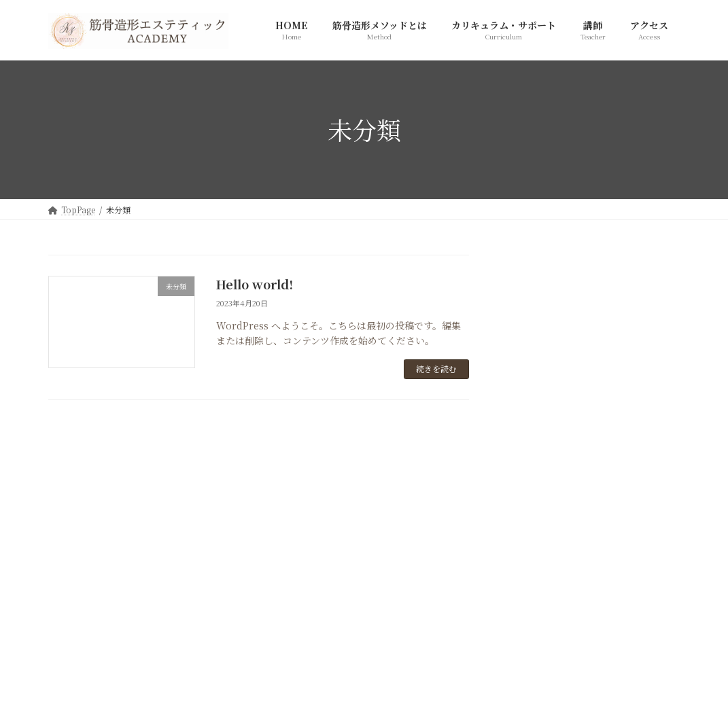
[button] (364, 600)
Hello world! (255, 284)
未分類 (529, 415)
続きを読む (436, 369)
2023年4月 (539, 493)
